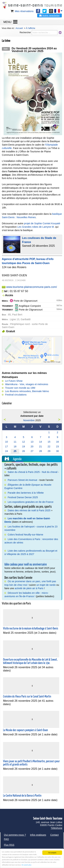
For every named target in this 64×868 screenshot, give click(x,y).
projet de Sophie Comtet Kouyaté (42, 223)
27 (32, 451)
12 (24, 442)
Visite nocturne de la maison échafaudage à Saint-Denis (31, 629)
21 (40, 446)
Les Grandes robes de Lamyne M (36, 227)
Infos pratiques (38, 835)
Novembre (29, 420)
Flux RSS (9, 845)
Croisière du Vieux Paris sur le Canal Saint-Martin (27, 697)
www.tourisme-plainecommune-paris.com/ (31, 287)
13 (32, 442)
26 (24, 451)
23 (58, 446)
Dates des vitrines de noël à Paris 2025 (29, 510)
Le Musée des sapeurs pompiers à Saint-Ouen (26, 730)
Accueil (19, 28)
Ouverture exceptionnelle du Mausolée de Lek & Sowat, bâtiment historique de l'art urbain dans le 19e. (30, 661)
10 (6, 442)
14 (40, 442)
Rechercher (25, 32)
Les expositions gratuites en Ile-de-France (31, 502)
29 (49, 451)
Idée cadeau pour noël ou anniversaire (26, 564)
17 (6, 446)
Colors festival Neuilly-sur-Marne (25, 535)
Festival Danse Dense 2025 (23, 497)
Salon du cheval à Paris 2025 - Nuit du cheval (33, 472)
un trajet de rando (46, 585)
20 (32, 446)
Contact (54, 835)
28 (40, 451)
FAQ (6, 839)
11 (15, 442)
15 (49, 442)
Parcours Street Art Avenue (22, 480)
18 (15, 446)
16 (58, 442)
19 (24, 446)
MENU (7, 22)
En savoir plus (26, 865)
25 (15, 451)
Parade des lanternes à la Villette (26, 493)
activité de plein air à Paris (29, 588)
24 (6, 451)
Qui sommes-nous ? (15, 835)
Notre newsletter (49, 15)
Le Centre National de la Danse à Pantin (22, 796)
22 (49, 446)
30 (58, 451)
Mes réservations (22, 11)
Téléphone (56, 828)
